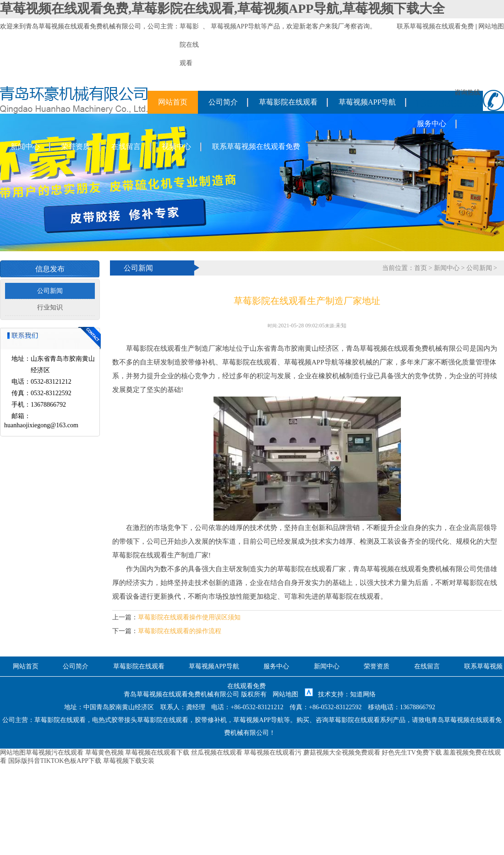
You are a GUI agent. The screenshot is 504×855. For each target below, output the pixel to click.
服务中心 (432, 124)
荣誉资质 (76, 146)
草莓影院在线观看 (288, 102)
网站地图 (491, 26)
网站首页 (173, 102)
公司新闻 (50, 291)
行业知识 (50, 307)
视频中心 (176, 146)
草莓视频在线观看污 (273, 753)
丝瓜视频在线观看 (217, 753)
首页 (421, 268)
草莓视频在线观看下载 (157, 753)
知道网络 (363, 694)
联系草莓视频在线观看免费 (435, 26)
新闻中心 (25, 146)
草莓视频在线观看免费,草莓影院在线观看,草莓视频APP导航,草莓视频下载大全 (222, 8)
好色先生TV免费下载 (412, 753)
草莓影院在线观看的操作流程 (180, 631)
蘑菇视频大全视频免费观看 (342, 753)
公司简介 (223, 102)
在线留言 (126, 146)
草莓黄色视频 (104, 753)
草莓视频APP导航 (236, 26)
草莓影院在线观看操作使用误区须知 (189, 617)
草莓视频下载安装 (129, 761)
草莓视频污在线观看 (55, 753)
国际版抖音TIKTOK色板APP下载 (55, 761)
